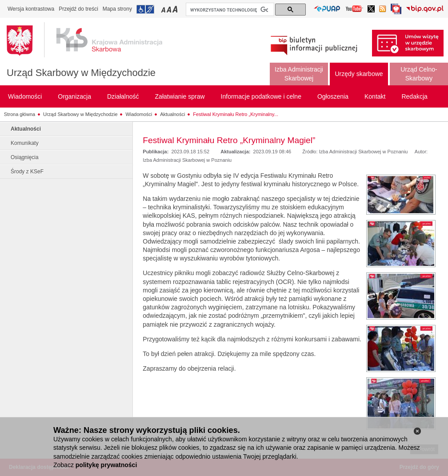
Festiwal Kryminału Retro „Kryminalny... (236, 114)
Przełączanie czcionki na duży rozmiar (176, 9)
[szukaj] (229, 10)
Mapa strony (117, 9)
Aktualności (172, 114)
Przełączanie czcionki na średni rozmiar (170, 9)
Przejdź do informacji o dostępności (145, 9)
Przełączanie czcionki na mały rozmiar (164, 9)
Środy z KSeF (27, 172)
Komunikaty (25, 143)
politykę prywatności (106, 465)
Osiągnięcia (25, 157)
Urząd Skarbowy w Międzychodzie (81, 73)
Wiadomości (139, 114)
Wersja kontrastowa (31, 9)
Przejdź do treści (78, 9)
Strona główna (20, 114)
